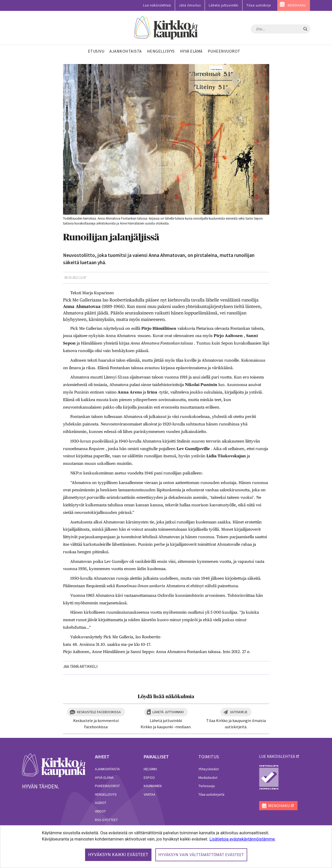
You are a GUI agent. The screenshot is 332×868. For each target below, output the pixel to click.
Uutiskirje (239, 712)
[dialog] (166, 847)
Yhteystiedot (209, 769)
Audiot (101, 803)
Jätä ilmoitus (190, 5)
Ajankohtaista (107, 769)
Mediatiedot (208, 778)
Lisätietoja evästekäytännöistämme (242, 839)
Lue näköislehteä (157, 5)
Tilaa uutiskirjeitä (211, 794)
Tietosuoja (207, 786)
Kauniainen (153, 786)
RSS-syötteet (106, 820)
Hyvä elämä (104, 778)
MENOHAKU (297, 5)
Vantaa (150, 794)
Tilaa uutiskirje (259, 5)
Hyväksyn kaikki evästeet (118, 855)
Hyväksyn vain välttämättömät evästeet (201, 855)
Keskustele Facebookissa (99, 712)
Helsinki (150, 769)
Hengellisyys (106, 794)
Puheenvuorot (107, 786)
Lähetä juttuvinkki (224, 5)
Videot (100, 811)
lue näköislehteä (277, 756)
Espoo (149, 778)
